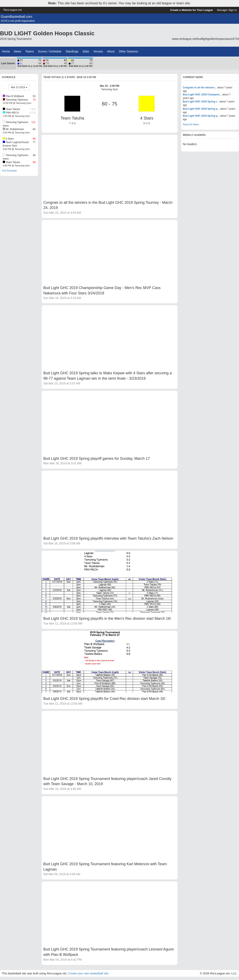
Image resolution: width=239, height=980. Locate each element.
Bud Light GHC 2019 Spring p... (201, 109)
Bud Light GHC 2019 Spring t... (201, 102)
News (17, 51)
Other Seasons (128, 51)
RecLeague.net (13, 10)
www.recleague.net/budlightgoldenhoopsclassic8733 (205, 39)
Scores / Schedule (50, 51)
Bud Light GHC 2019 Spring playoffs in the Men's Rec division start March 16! (107, 619)
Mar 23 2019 (19, 87)
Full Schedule (9, 171)
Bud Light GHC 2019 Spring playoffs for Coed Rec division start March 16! (104, 699)
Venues (98, 51)
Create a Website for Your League (192, 10)
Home (6, 51)
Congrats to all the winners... (200, 88)
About (111, 51)
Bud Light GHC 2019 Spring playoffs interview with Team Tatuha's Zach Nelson (108, 538)
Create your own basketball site (88, 973)
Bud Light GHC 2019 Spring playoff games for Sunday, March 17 (97, 459)
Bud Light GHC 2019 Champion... (202, 95)
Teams (29, 51)
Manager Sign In (227, 10)
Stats (86, 51)
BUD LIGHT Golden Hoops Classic (47, 33)
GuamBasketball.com (17, 17)
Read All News (191, 124)
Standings (72, 51)
